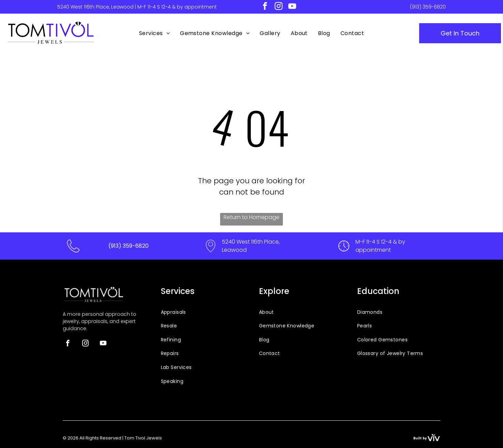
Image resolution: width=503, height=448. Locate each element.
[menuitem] (154, 33)
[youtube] (292, 7)
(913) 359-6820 (428, 7)
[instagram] (279, 7)
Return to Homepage (251, 217)
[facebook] (265, 7)
